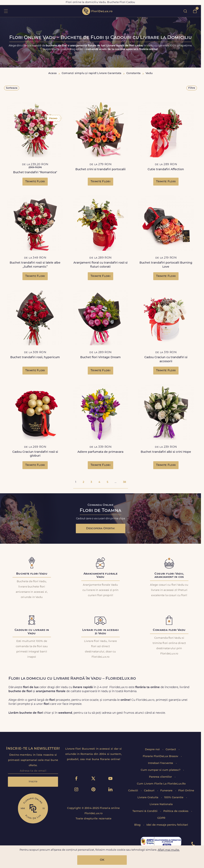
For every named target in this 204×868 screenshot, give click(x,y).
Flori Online (186, 791)
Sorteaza (12, 88)
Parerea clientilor (161, 777)
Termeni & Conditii (145, 811)
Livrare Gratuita (148, 798)
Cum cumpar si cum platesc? (161, 770)
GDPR (161, 818)
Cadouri (150, 791)
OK (102, 860)
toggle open (6, 11)
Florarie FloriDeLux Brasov (161, 756)
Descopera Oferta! (100, 528)
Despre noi (153, 750)
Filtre (192, 88)
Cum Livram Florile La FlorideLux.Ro (161, 784)
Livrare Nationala (161, 804)
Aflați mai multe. (169, 850)
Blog (138, 825)
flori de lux (97, 11)
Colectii (134, 791)
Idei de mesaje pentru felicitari (167, 825)
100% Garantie (174, 798)
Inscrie (33, 782)
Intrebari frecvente (161, 763)
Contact (171, 750)
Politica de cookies (176, 811)
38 (124, 482)
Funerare (167, 791)
